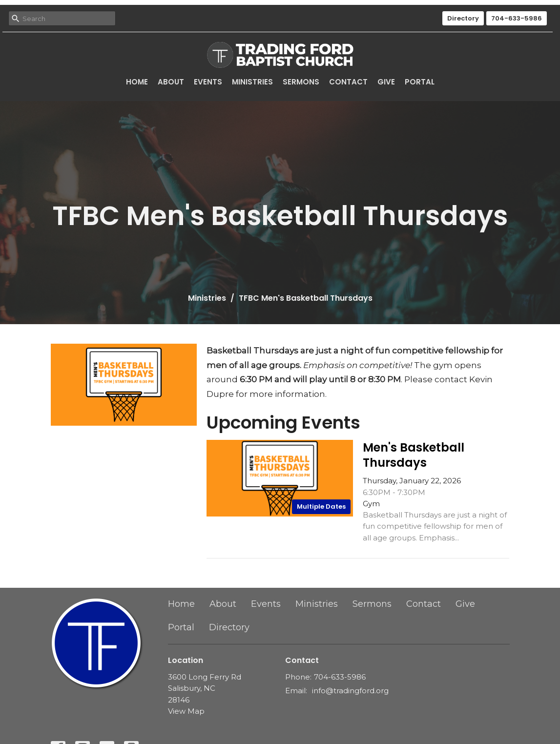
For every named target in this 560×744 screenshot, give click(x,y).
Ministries (252, 82)
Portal (420, 82)
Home (137, 82)
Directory (463, 18)
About (171, 82)
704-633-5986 (517, 18)
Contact (348, 82)
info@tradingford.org (350, 691)
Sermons (301, 82)
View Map (186, 711)
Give (386, 82)
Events (208, 82)
